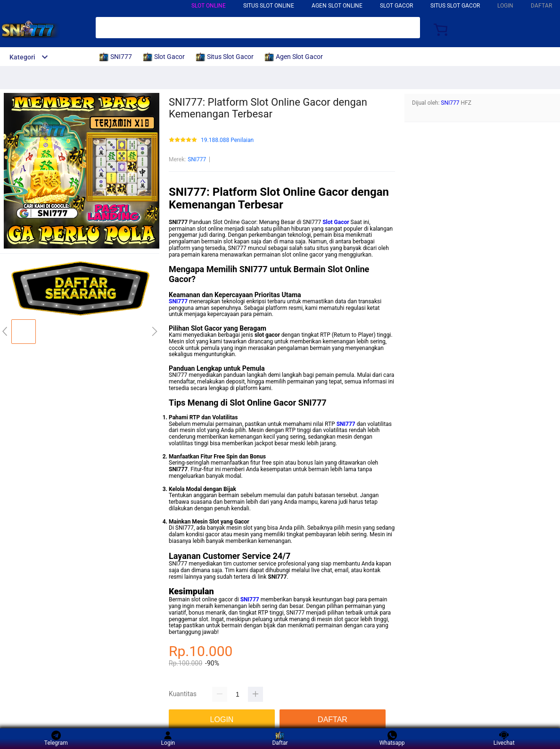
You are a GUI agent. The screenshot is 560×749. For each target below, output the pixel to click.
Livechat (504, 738)
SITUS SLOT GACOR (455, 6)
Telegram (56, 738)
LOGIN (505, 6)
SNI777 (197, 159)
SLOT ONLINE (209, 6)
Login (168, 738)
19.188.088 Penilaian (227, 140)
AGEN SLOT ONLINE (337, 6)
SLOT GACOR (396, 6)
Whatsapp (392, 738)
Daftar (280, 738)
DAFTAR (541, 6)
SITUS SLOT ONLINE (269, 6)
